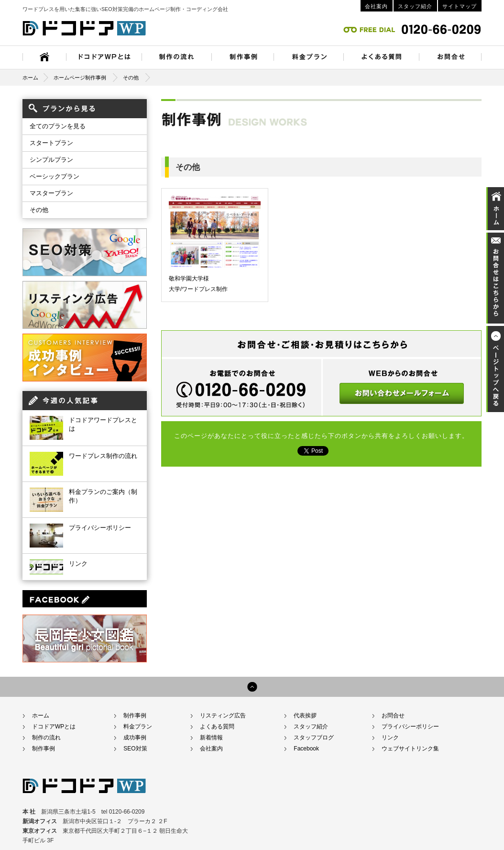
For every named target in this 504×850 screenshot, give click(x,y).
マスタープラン (51, 193)
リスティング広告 (223, 716)
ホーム (36, 78)
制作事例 (44, 749)
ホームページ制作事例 (80, 78)
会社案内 (376, 6)
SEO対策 (135, 749)
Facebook (306, 749)
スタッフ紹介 (415, 6)
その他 (131, 78)
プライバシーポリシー (100, 528)
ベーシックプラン (55, 176)
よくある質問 (217, 727)
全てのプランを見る (58, 126)
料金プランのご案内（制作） (103, 496)
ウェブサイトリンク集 (410, 749)
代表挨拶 (305, 716)
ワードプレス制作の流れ (103, 456)
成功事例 (135, 738)
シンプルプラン (51, 160)
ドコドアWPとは (54, 727)
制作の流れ (46, 738)
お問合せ (393, 716)
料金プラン (138, 727)
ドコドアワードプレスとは (103, 424)
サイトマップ (460, 6)
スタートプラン (51, 143)
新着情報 (211, 738)
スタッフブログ (314, 738)
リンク (78, 564)
